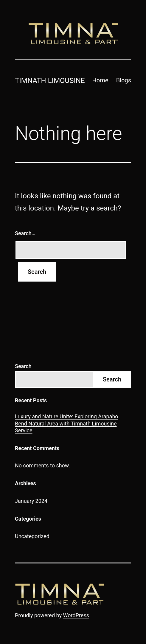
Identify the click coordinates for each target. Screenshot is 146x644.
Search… (25, 233)
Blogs (124, 80)
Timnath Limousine (50, 81)
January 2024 (31, 501)
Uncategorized (32, 536)
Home (100, 80)
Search (23, 366)
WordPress (76, 615)
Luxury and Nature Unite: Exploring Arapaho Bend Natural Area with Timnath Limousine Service (67, 423)
